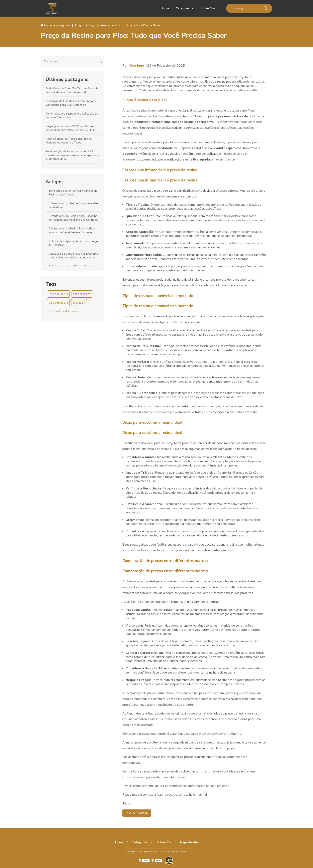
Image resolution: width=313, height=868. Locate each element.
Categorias (183, 8)
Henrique (137, 66)
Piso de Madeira (58, 294)
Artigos (54, 182)
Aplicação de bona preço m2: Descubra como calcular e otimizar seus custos (73, 256)
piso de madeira (58, 303)
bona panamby (82, 294)
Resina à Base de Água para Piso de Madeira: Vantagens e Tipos (69, 141)
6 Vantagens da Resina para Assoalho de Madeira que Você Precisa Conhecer (73, 218)
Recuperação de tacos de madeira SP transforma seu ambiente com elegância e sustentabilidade (72, 155)
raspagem (79, 303)
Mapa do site (188, 843)
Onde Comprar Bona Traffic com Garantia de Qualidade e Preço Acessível (72, 90)
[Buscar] (265, 8)
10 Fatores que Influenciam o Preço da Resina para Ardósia (73, 193)
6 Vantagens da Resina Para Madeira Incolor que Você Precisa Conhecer (72, 230)
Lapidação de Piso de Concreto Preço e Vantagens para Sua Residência (70, 103)
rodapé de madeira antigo (64, 312)
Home (164, 8)
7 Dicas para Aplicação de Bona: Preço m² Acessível (73, 243)
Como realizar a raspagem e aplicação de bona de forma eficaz (72, 116)
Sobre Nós (208, 8)
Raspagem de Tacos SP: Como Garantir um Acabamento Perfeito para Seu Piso (70, 128)
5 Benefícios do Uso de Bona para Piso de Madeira (73, 205)
